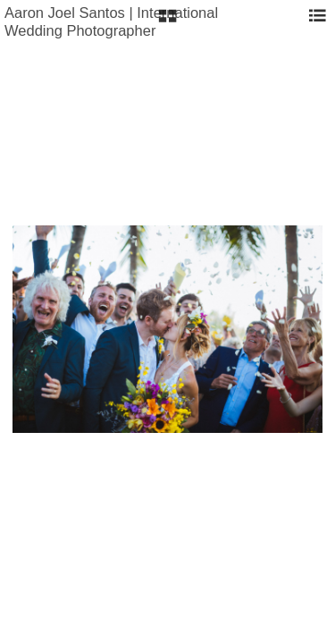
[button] (167, 22)
